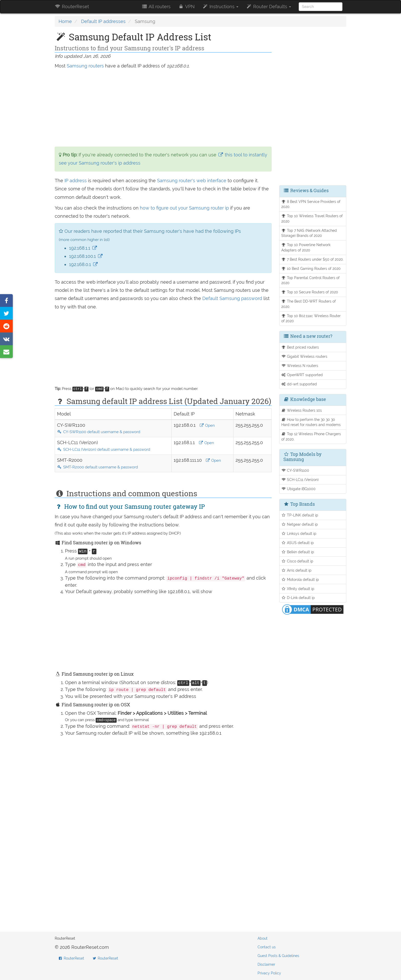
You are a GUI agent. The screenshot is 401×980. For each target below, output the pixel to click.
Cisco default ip (297, 561)
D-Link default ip (298, 598)
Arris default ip (297, 570)
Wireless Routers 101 (302, 410)
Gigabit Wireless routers (304, 356)
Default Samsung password (233, 298)
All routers (156, 7)
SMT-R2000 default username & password (97, 467)
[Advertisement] (163, 108)
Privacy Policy (269, 973)
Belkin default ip (298, 552)
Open (207, 425)
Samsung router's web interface (192, 181)
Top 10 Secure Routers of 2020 (310, 292)
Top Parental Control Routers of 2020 (311, 280)
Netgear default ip (300, 524)
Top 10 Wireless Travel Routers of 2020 (312, 218)
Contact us (267, 947)
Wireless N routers (300, 366)
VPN (186, 7)
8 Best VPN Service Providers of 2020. (311, 204)
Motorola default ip (300, 579)
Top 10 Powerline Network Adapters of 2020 (306, 247)
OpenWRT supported (302, 375)
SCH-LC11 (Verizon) (300, 480)
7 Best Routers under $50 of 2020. (313, 259)
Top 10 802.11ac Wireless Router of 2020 (311, 318)
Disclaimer (266, 964)
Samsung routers (85, 66)
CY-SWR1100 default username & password (99, 432)
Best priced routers (300, 347)
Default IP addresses (103, 21)
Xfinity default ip (298, 589)
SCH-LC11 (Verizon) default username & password (104, 449)
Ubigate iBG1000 (299, 489)
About (263, 938)
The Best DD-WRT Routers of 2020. (309, 304)
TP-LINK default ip (300, 515)
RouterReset (72, 7)
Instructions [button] (220, 7)
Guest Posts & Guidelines (278, 956)
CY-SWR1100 (295, 470)
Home (65, 21)
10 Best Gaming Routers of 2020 (311, 268)
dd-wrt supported (299, 384)
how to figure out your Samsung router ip (185, 208)
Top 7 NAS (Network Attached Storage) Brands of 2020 (309, 233)
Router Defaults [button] (269, 7)
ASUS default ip (298, 543)
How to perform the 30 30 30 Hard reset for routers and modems (311, 422)
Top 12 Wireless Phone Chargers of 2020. (311, 436)
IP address (76, 181)
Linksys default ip (299, 533)
